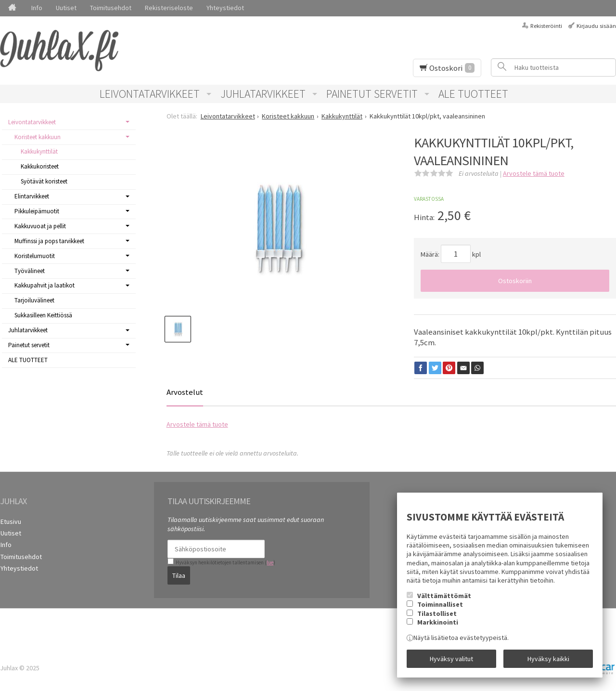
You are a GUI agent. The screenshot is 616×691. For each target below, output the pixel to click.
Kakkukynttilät (39, 151)
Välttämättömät (444, 596)
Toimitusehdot (111, 8)
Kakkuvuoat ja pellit (40, 226)
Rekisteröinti (546, 26)
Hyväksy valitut (451, 659)
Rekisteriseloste (169, 8)
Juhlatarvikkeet (263, 94)
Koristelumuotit (35, 256)
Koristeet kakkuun (38, 137)
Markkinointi (438, 623)
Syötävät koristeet (44, 181)
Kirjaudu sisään (596, 26)
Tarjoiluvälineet (34, 300)
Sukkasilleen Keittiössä (43, 315)
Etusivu (10, 521)
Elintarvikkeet (32, 196)
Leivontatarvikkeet (150, 94)
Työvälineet (30, 271)
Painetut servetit (372, 94)
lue (270, 562)
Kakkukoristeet (40, 166)
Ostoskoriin (515, 281)
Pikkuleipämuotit (37, 211)
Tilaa (179, 575)
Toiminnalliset (440, 605)
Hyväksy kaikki (548, 659)
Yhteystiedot (225, 8)
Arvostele (534, 173)
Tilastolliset (437, 614)
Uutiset (66, 8)
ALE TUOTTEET (473, 94)
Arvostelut (185, 392)
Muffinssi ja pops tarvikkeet (49, 241)
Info (37, 8)
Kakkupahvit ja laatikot (45, 285)
